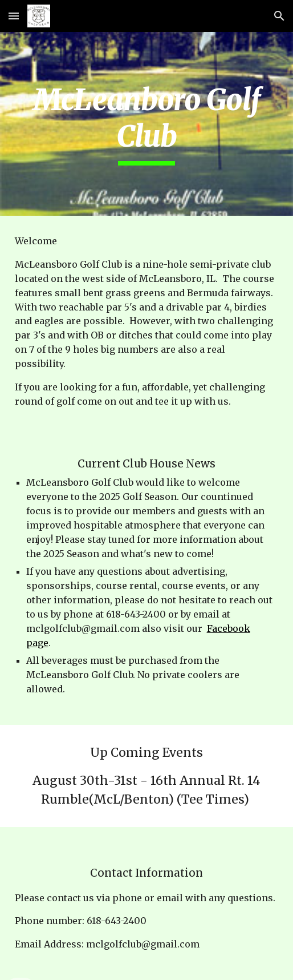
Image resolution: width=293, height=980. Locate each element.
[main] (147, 124)
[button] (14, 16)
